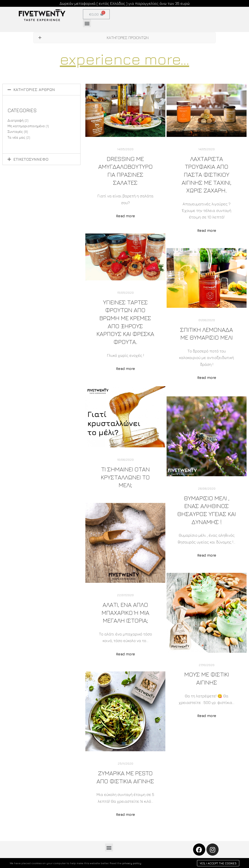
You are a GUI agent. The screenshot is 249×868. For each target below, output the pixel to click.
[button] (87, 23)
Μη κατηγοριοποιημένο (26, 126)
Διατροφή (16, 120)
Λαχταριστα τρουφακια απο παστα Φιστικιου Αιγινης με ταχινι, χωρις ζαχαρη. (207, 175)
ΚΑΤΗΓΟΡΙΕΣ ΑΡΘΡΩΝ (34, 90)
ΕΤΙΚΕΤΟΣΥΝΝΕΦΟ (31, 159)
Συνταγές (15, 131)
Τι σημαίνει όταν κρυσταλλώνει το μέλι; (125, 477)
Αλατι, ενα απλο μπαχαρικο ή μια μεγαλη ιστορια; (125, 612)
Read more (125, 216)
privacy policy (132, 863)
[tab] (41, 90)
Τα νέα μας (16, 137)
